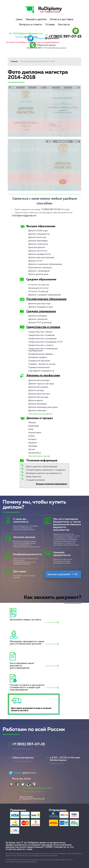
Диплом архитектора (39, 394)
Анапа (31, 436)
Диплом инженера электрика (43, 407)
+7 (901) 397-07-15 (65, 37)
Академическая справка (41, 354)
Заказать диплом (36, 19)
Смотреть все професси (40, 414)
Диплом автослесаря (39, 380)
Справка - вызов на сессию (42, 364)
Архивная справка (37, 357)
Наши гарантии (34, 477)
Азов (31, 429)
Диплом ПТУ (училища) (40, 323)
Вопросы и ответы (31, 25)
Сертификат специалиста (41, 371)
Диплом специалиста (39, 234)
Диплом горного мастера (41, 384)
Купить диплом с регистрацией (42, 467)
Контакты (64, 25)
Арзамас (33, 443)
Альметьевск (35, 433)
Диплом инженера (37, 404)
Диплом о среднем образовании (45, 295)
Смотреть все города (39, 456)
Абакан (32, 423)
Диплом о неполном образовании (45, 264)
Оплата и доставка (61, 19)
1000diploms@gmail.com (28, 33)
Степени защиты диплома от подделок (46, 470)
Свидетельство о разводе (41, 335)
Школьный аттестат (39, 288)
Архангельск (35, 453)
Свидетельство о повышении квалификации (43, 350)
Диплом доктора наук (40, 304)
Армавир (33, 446)
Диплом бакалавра (38, 241)
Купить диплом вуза (38, 274)
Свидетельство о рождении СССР (45, 342)
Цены (19, 19)
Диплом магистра (37, 237)
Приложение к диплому (40, 268)
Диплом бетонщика (38, 387)
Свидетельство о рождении (42, 339)
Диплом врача (35, 401)
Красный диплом (37, 248)
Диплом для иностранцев (41, 258)
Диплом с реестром (38, 244)
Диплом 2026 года (38, 231)
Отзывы (50, 25)
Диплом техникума (38, 319)
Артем (32, 449)
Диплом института (38, 251)
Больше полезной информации (51, 484)
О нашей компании (35, 480)
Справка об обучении (39, 361)
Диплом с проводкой (39, 271)
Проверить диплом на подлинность (44, 473)
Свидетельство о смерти (41, 345)
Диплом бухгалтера (38, 397)
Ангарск (32, 439)
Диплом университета (40, 254)
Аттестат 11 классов (39, 285)
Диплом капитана (37, 411)
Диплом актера (36, 391)
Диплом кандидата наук (41, 307)
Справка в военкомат (39, 368)
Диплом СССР (35, 261)
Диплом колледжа (38, 316)
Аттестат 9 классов (38, 292)
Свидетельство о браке (40, 332)
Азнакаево (34, 426)
